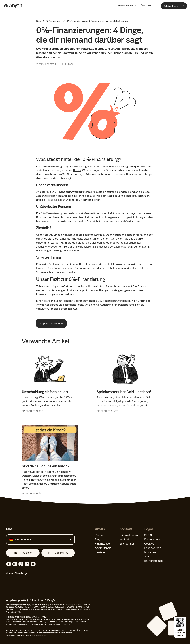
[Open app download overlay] (180, 627)
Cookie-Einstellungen (18, 573)
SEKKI (148, 535)
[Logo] (13, 6)
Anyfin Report (103, 548)
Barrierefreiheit (154, 561)
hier (134, 301)
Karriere (100, 552)
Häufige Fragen (129, 535)
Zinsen (77, 170)
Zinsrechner (127, 543)
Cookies (149, 543)
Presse (99, 535)
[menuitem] (128, 6)
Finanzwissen (103, 543)
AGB (147, 556)
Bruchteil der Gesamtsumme (54, 217)
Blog (38, 21)
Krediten (136, 246)
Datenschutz (152, 539)
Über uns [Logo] (146, 6)
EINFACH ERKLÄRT (32, 411)
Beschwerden (153, 548)
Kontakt (124, 539)
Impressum (151, 552)
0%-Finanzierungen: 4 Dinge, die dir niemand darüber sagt (98, 21)
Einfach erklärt (54, 21)
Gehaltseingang (88, 264)
